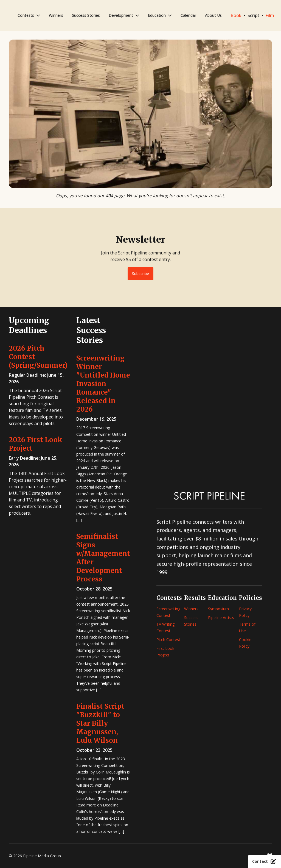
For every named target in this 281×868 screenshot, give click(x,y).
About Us (213, 15)
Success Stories (86, 15)
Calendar (188, 15)
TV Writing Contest (165, 627)
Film (270, 15)
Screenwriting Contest (168, 612)
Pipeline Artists (221, 618)
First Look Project (165, 652)
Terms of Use (247, 627)
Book (236, 15)
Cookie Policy (245, 643)
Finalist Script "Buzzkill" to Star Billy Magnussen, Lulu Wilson (100, 723)
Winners (56, 15)
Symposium (218, 609)
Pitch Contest (168, 640)
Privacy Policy (245, 612)
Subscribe (140, 274)
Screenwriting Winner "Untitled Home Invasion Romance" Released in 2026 (103, 384)
